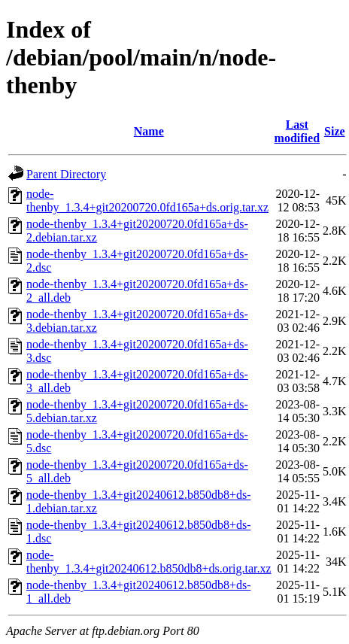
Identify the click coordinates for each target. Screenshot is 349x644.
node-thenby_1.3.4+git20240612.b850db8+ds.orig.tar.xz (149, 562)
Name (149, 131)
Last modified (297, 131)
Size (335, 131)
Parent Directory (66, 174)
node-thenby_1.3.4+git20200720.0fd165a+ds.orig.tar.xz (147, 200)
